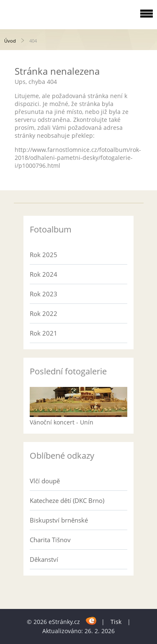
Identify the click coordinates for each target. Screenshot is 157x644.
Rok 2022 (44, 313)
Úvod (10, 41)
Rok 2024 (44, 274)
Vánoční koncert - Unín (62, 422)
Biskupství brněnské (59, 520)
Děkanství (44, 559)
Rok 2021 (44, 333)
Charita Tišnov (50, 540)
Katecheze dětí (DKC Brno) (67, 500)
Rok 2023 (44, 294)
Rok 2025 (44, 255)
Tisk (116, 622)
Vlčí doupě (45, 481)
